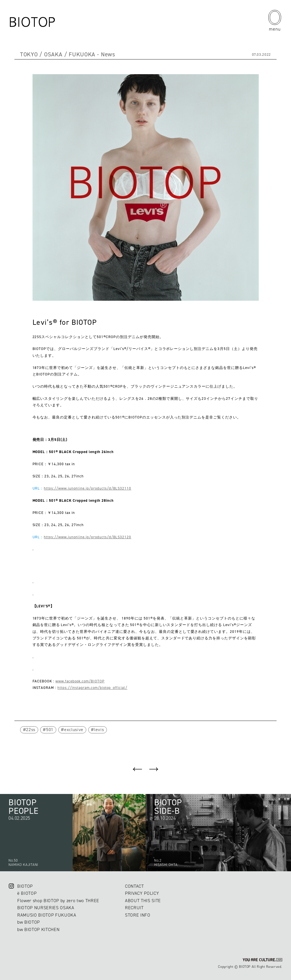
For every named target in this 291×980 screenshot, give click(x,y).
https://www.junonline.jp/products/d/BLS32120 (88, 537)
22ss (31, 730)
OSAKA (53, 54)
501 (50, 730)
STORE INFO (138, 915)
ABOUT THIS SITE (143, 901)
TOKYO (29, 54)
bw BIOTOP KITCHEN (38, 929)
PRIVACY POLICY (142, 893)
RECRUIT (134, 908)
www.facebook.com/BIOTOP (80, 681)
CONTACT (134, 886)
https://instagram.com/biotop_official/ (92, 688)
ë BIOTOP (27, 893)
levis (99, 730)
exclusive (74, 730)
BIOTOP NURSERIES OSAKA (46, 908)
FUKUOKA (82, 54)
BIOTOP (25, 886)
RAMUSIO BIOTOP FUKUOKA (47, 915)
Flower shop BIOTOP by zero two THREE (58, 901)
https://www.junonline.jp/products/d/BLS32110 (88, 488)
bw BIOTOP (29, 922)
